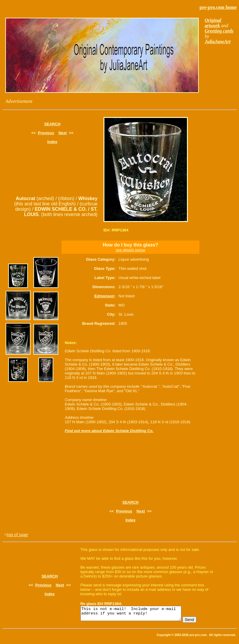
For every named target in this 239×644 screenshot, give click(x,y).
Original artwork (213, 23)
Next (62, 133)
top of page (17, 534)
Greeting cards (219, 31)
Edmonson (104, 296)
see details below (130, 250)
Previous (46, 133)
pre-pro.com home (218, 7)
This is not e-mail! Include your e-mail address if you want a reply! (137, 615)
